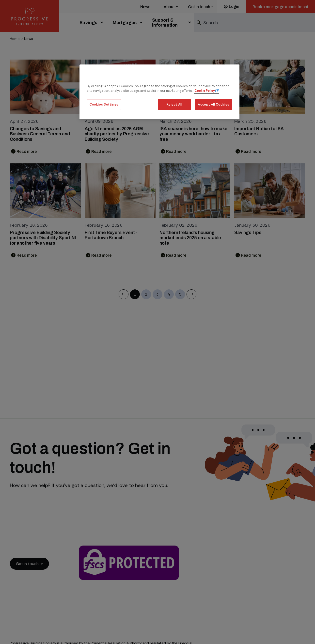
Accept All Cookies (214, 104)
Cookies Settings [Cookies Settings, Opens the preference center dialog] (104, 104)
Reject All (174, 104)
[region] (159, 92)
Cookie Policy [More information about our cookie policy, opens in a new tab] (205, 91)
